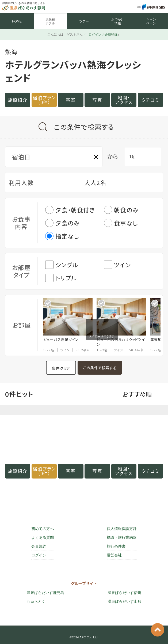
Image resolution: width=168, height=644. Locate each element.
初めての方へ (43, 529)
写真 (97, 100)
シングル (62, 265)
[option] (70, 325)
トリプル (61, 278)
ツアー (84, 21)
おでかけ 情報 (118, 21)
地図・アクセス (124, 100)
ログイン (39, 555)
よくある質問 (43, 537)
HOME (17, 21)
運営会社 (114, 555)
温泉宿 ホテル (50, 21)
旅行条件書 (116, 546)
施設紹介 (18, 100)
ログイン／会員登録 (103, 35)
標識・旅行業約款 (122, 537)
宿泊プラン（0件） (44, 100)
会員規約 (39, 546)
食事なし (121, 223)
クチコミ (150, 100)
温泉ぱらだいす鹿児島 (45, 593)
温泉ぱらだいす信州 (124, 593)
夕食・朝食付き (70, 210)
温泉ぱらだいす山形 (124, 601)
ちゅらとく (36, 601)
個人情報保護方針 (122, 529)
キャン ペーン (151, 21)
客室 (71, 100)
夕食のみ (62, 223)
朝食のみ (121, 210)
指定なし (62, 236)
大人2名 (95, 182)
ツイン (117, 265)
